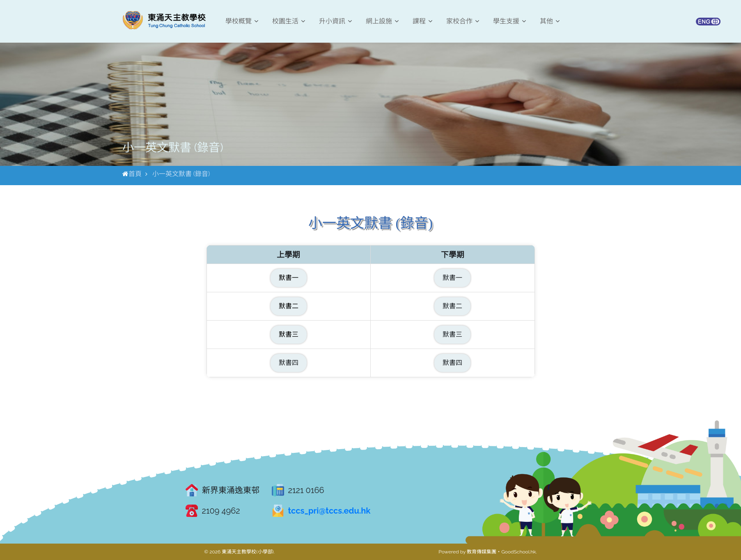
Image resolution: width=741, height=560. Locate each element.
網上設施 (382, 21)
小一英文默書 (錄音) (181, 174)
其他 (550, 21)
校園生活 (289, 21)
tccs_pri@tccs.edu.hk (329, 511)
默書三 (289, 334)
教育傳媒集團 (482, 552)
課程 (422, 21)
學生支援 (509, 21)
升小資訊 (335, 21)
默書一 (289, 278)
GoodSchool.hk (518, 552)
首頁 (135, 174)
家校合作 (463, 21)
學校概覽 (242, 21)
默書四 (289, 363)
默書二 (289, 306)
